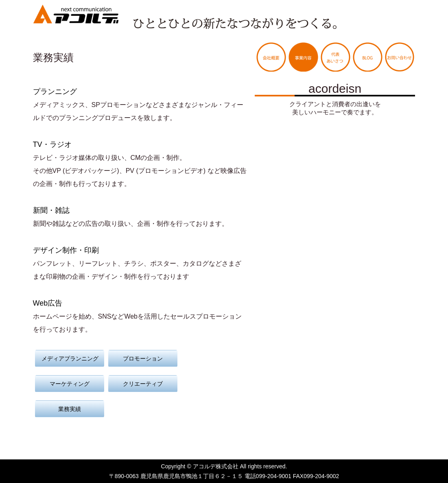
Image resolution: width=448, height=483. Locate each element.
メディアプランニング (70, 358)
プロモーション (143, 358)
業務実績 (70, 409)
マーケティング (70, 384)
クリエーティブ (143, 384)
